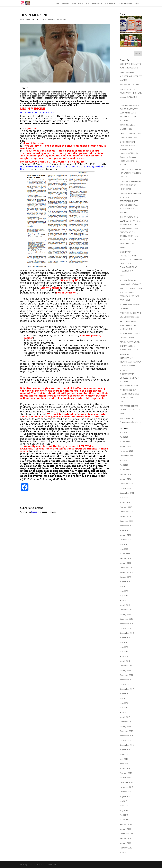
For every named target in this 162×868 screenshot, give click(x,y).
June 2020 (124, 549)
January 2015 (125, 829)
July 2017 (124, 698)
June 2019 (124, 591)
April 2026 (124, 437)
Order (87, 3)
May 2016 (124, 759)
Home (57, 3)
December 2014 (126, 834)
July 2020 (124, 544)
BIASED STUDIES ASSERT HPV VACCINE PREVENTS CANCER (130, 173)
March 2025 (125, 470)
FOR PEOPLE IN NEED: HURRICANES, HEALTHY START (130, 410)
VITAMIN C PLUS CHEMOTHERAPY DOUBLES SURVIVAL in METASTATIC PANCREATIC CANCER (129, 378)
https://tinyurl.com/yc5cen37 (37, 112)
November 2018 (127, 624)
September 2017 (127, 689)
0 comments (63, 19)
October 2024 (125, 488)
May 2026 (124, 432)
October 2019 (125, 577)
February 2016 (126, 773)
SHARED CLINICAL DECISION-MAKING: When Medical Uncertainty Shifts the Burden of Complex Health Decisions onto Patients (129, 153)
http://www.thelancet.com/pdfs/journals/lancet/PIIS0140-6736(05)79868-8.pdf (63, 168)
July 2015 (124, 801)
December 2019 (126, 568)
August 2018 (125, 638)
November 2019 (127, 572)
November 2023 (127, 516)
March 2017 (125, 717)
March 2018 (125, 661)
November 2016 (127, 736)
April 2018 (124, 656)
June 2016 (124, 754)
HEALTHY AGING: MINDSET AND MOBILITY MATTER (131, 76)
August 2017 (125, 694)
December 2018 (126, 619)
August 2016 (125, 750)
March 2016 (125, 768)
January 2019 (125, 614)
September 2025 (127, 456)
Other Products (97, 3)
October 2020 (125, 540)
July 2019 (124, 586)
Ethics (44, 19)
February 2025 (126, 474)
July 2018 (124, 642)
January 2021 (125, 535)
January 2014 (125, 843)
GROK (122, 276)
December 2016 (126, 731)
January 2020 (125, 563)
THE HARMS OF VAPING (130, 85)
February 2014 (126, 838)
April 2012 (124, 852)
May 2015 (124, 810)
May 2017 (124, 708)
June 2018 (124, 647)
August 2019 (125, 582)
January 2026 (125, 446)
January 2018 (125, 670)
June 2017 (124, 703)
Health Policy (52, 19)
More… (137, 3)
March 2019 (125, 605)
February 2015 (126, 824)
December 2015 (126, 782)
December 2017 (126, 675)
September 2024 (127, 493)
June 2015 (124, 806)
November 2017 (127, 680)
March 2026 (125, 442)
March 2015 (125, 820)
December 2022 (126, 521)
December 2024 (126, 484)
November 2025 (127, 451)
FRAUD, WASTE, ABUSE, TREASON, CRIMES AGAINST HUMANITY (130, 346)
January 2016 (125, 778)
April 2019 (124, 600)
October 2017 (125, 684)
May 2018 (124, 652)
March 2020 (125, 554)
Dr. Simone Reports (110, 3)
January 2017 (125, 726)
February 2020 (126, 558)
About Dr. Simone (77, 3)
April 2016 (124, 764)
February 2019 (126, 610)
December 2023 (126, 512)
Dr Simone (26, 19)
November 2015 (127, 787)
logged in (35, 512)
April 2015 (124, 815)
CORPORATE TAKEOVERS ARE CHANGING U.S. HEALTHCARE (130, 185)
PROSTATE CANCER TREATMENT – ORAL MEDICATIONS (129, 325)
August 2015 (125, 796)
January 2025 (125, 479)
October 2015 (125, 792)
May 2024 (124, 498)
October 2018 (125, 628)
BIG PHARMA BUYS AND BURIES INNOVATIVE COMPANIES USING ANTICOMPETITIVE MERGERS (130, 113)
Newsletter (66, 3)
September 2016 (127, 745)
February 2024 (126, 507)
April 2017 (124, 712)
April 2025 (124, 465)
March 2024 (125, 502)
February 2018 (126, 666)
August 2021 (125, 530)
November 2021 (127, 526)
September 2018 (127, 633)
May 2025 (124, 460)
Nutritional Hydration (126, 3)
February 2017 (126, 722)
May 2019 (124, 596)
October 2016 (125, 740)
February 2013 (126, 848)
